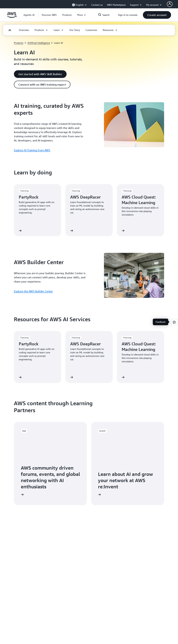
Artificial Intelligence (39, 43)
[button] (49, 15)
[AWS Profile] (170, 4)
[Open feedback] (174, 322)
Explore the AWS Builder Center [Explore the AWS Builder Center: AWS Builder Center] (33, 291)
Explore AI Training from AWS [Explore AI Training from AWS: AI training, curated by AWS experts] (32, 150)
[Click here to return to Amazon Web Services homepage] (12, 17)
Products (19, 43)
